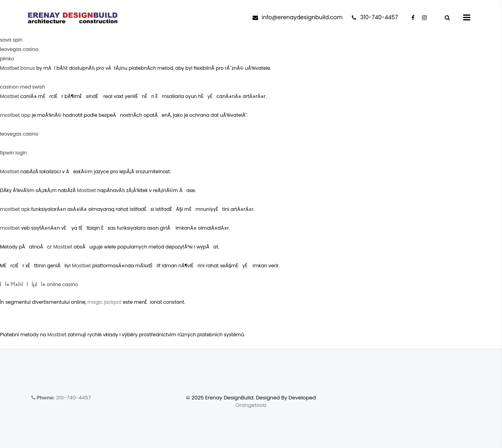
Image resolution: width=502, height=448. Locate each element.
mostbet (10, 228)
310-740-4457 (61, 398)
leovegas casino (19, 49)
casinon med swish (23, 87)
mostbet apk (15, 209)
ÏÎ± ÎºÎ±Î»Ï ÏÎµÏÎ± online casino (39, 284)
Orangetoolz (251, 405)
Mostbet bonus (17, 68)
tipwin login (14, 153)
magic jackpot (105, 302)
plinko (7, 59)
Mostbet (10, 96)
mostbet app (15, 115)
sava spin (11, 40)
